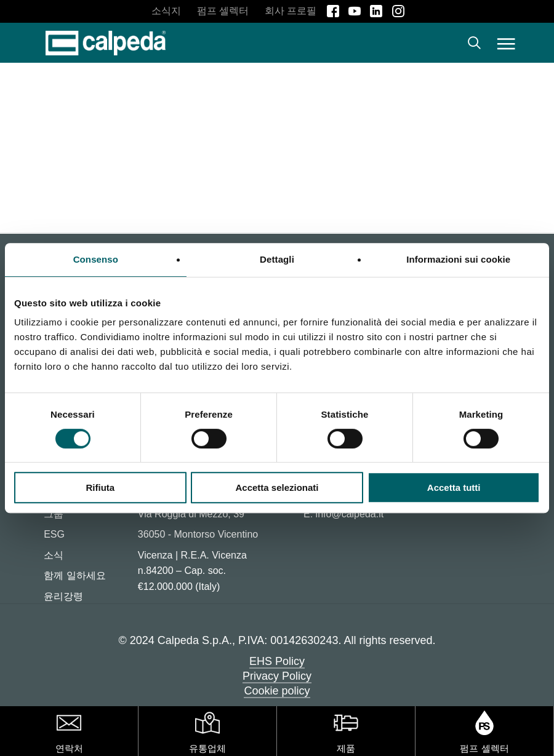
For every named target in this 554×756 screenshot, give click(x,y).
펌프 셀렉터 (484, 748)
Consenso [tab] (96, 259)
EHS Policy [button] (277, 661)
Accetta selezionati (277, 487)
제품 (346, 748)
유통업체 (207, 748)
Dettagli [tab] (277, 259)
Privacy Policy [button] (277, 676)
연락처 (69, 748)
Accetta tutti (454, 487)
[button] (506, 43)
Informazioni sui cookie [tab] (458, 259)
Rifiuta (100, 487)
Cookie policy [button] (277, 691)
